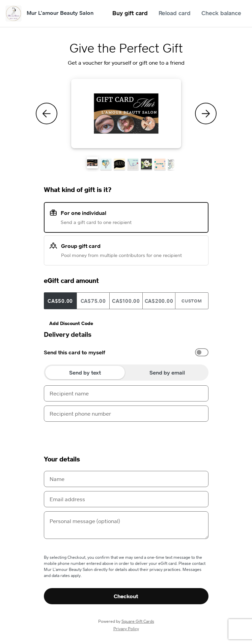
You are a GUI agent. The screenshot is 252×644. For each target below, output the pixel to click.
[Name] (126, 479)
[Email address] (126, 499)
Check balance (221, 13)
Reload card (175, 13)
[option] (126, 352)
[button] (92, 163)
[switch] (202, 352)
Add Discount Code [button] (71, 323)
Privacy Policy (126, 629)
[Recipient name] (126, 393)
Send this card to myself (75, 352)
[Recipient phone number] (126, 414)
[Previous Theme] (47, 114)
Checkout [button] (126, 596)
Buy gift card (130, 13)
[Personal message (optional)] (126, 525)
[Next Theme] (206, 114)
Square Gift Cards (138, 621)
